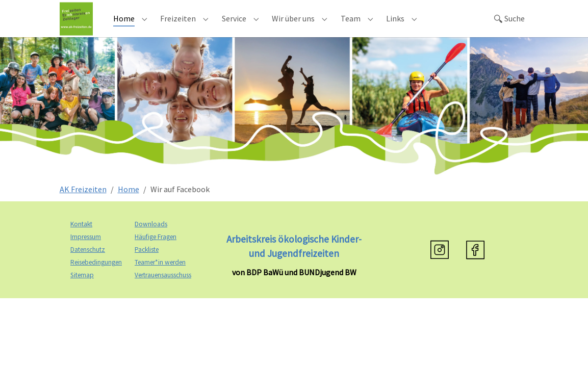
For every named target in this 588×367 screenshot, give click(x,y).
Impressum (86, 251)
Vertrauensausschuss (163, 289)
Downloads (151, 238)
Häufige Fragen (156, 251)
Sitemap (82, 289)
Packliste (147, 263)
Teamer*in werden (160, 276)
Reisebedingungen (96, 276)
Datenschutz (88, 263)
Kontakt (81, 238)
